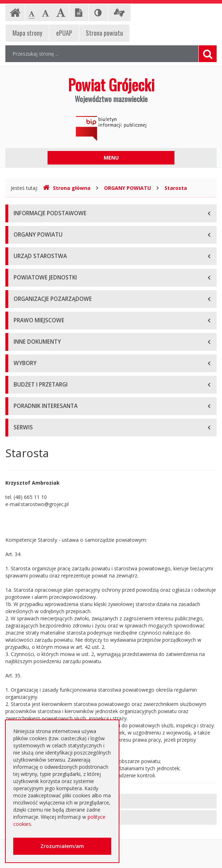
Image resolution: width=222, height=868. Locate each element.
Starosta (176, 188)
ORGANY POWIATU (127, 188)
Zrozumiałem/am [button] (62, 846)
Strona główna (67, 188)
